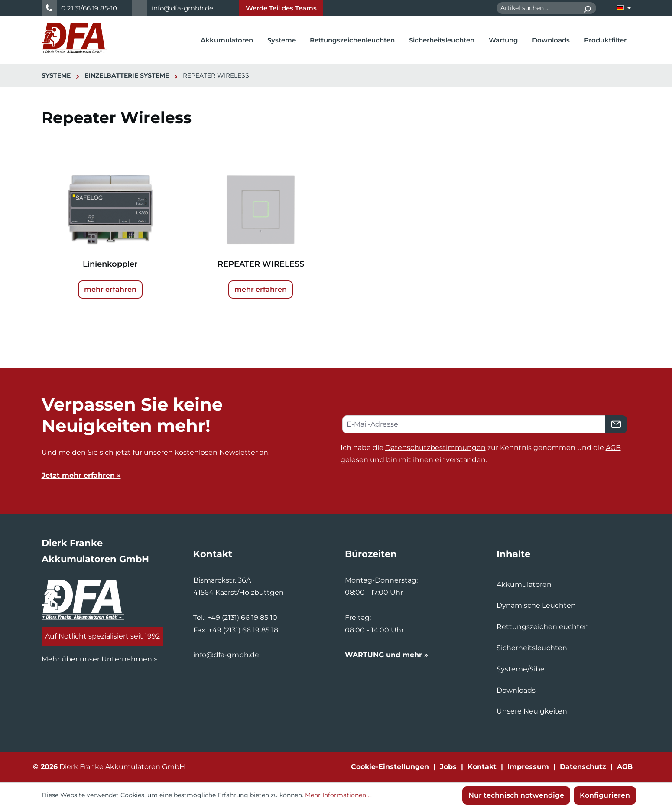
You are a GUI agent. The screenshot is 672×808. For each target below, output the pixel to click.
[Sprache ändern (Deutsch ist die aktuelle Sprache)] (624, 8)
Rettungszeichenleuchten (543, 627)
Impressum (528, 767)
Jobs (448, 767)
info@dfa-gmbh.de (182, 8)
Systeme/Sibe (521, 669)
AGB (613, 448)
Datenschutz (583, 767)
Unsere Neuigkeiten (532, 711)
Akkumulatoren (524, 585)
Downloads (516, 690)
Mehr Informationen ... (338, 795)
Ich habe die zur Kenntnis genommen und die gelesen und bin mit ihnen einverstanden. (481, 454)
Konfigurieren (605, 795)
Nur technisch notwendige (516, 795)
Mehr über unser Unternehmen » (99, 659)
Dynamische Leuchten (536, 605)
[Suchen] (587, 8)
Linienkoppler (110, 264)
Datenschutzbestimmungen (435, 448)
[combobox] (537, 8)
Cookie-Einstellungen (390, 767)
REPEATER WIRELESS (261, 264)
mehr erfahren (110, 289)
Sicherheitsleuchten (532, 648)
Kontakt (482, 767)
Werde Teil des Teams (281, 8)
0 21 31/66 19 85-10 (89, 8)
